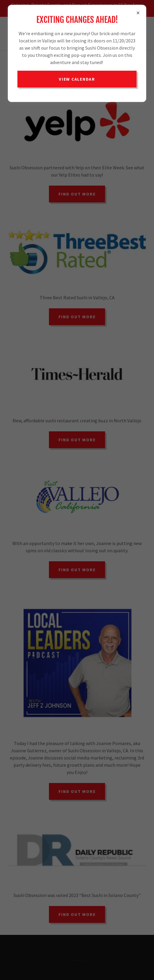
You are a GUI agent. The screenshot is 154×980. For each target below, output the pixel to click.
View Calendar (77, 79)
